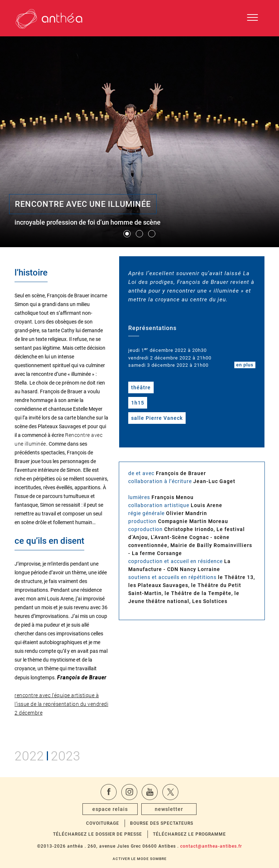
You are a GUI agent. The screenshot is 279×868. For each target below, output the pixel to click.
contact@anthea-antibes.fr (211, 846)
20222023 (47, 755)
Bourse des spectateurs (162, 823)
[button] (127, 234)
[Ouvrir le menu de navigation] (252, 18)
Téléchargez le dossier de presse (98, 834)
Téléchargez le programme (189, 834)
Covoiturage (103, 823)
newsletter (169, 809)
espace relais (110, 809)
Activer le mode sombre (140, 859)
